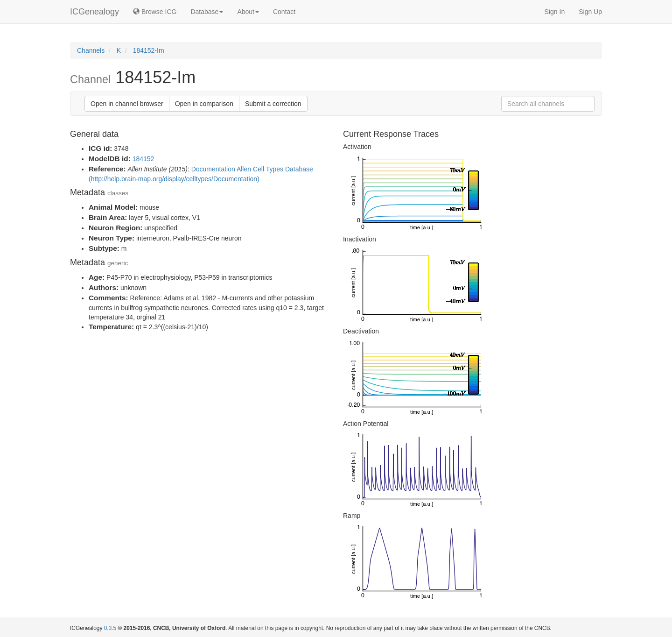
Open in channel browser (127, 104)
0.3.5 (110, 628)
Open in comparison (204, 104)
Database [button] (207, 12)
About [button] (248, 12)
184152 (143, 159)
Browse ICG (155, 12)
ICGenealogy (94, 12)
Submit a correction (273, 104)
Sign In (555, 12)
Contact (284, 12)
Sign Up (590, 12)
